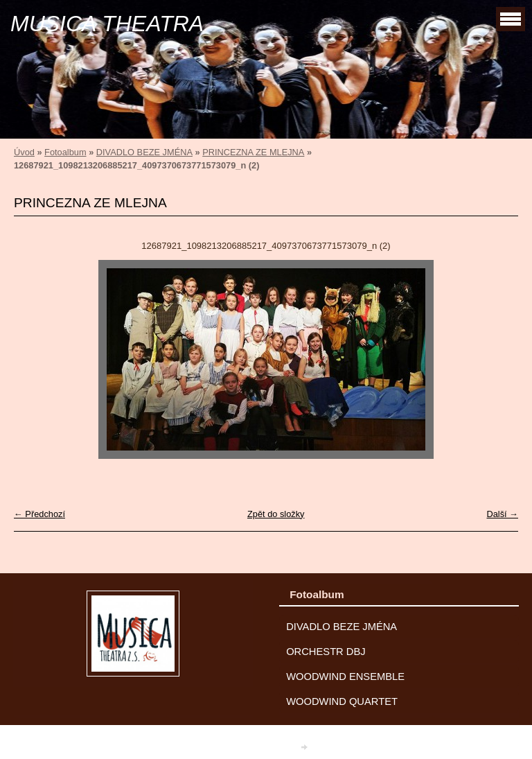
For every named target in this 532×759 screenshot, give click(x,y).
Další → (502, 514)
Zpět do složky (276, 514)
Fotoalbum (65, 152)
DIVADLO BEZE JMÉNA (144, 152)
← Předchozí (39, 514)
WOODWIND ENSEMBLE (345, 677)
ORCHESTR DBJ (326, 652)
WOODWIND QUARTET (342, 701)
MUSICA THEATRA (107, 24)
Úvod (24, 152)
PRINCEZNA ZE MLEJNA (253, 152)
